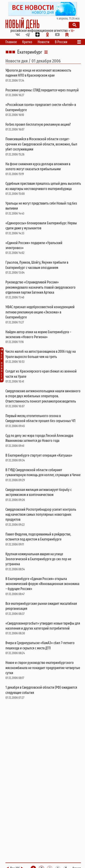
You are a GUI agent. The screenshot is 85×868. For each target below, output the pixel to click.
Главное (11, 42)
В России (61, 42)
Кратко (27, 42)
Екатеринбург (30, 52)
